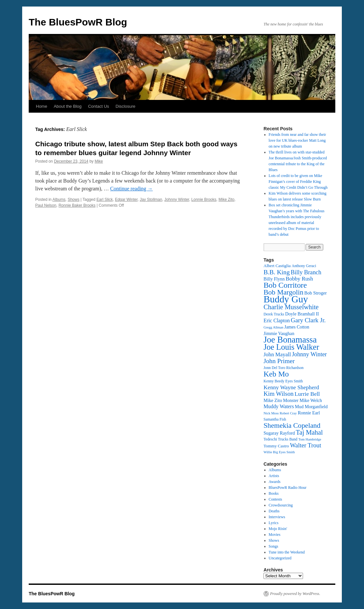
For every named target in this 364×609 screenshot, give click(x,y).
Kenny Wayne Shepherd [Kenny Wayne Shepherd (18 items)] (291, 387)
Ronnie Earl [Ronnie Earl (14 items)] (309, 413)
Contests (275, 499)
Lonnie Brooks (204, 200)
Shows (73, 200)
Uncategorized (280, 558)
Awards (275, 482)
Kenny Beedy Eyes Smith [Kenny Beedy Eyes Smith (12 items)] (283, 381)
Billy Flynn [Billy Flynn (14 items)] (274, 279)
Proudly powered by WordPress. (295, 594)
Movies (275, 535)
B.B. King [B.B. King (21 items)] (277, 272)
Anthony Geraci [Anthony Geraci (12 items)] (304, 266)
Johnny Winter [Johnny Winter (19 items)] (309, 354)
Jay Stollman (151, 200)
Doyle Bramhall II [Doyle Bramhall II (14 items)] (302, 314)
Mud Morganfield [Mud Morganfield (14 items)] (311, 407)
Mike (99, 161)
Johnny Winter (177, 200)
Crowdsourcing (281, 505)
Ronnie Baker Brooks (77, 205)
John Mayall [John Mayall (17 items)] (277, 354)
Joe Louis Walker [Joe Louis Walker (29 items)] (291, 347)
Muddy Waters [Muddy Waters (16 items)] (279, 406)
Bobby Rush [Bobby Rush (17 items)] (299, 279)
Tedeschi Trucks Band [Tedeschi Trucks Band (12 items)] (281, 439)
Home (42, 106)
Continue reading (132, 189)
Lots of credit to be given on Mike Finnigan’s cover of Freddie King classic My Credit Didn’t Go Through (298, 182)
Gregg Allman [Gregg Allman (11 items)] (273, 327)
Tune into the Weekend (287, 552)
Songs (273, 546)
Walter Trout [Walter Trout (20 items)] (306, 445)
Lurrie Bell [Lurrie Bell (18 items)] (307, 394)
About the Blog (68, 106)
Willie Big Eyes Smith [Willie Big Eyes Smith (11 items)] (279, 452)
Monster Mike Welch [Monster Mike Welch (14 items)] (303, 400)
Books (274, 493)
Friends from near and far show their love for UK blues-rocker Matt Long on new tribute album (297, 140)
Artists (274, 476)
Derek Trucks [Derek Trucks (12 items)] (274, 314)
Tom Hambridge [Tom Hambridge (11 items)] (310, 439)
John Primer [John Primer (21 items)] (279, 361)
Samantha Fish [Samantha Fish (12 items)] (275, 419)
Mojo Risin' (278, 529)
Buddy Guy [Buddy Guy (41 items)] (286, 299)
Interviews (277, 517)
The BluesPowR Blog (78, 22)
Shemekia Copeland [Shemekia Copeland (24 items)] (292, 425)
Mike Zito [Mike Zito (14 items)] (273, 400)
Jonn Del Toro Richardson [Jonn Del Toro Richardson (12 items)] (284, 368)
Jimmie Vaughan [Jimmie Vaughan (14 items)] (279, 333)
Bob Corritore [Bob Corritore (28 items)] (285, 285)
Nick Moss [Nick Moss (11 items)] (271, 413)
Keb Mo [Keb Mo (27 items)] (276, 374)
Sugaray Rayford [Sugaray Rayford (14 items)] (279, 433)
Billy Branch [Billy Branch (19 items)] (306, 272)
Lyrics (274, 523)
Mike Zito (227, 200)
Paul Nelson (46, 205)
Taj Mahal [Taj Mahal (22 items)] (309, 432)
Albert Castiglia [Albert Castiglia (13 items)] (277, 266)
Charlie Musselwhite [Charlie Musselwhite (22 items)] (291, 307)
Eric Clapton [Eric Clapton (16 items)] (277, 321)
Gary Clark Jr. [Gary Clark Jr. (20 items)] (308, 320)
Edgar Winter (126, 200)
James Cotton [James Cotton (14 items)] (297, 327)
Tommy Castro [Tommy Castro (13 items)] (276, 446)
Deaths (274, 511)
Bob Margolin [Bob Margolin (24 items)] (283, 292)
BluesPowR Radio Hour (288, 488)
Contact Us (99, 106)
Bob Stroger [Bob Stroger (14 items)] (316, 293)
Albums (59, 200)
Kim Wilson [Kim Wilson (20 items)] (279, 394)
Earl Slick (105, 200)
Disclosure (125, 106)
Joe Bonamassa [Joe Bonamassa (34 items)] (290, 340)
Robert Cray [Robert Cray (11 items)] (288, 413)
